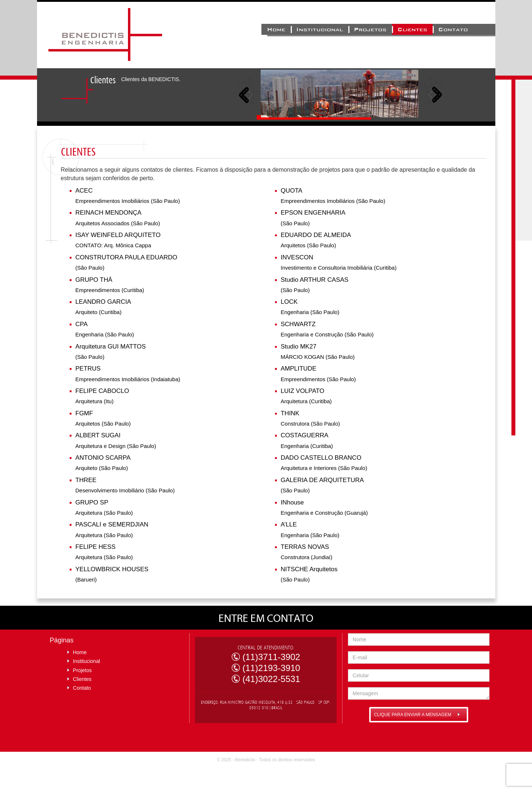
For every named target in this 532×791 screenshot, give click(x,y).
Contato (453, 29)
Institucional (320, 29)
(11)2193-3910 (271, 668)
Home (276, 29)
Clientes (412, 29)
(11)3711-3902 (271, 657)
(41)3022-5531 (271, 679)
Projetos (370, 29)
